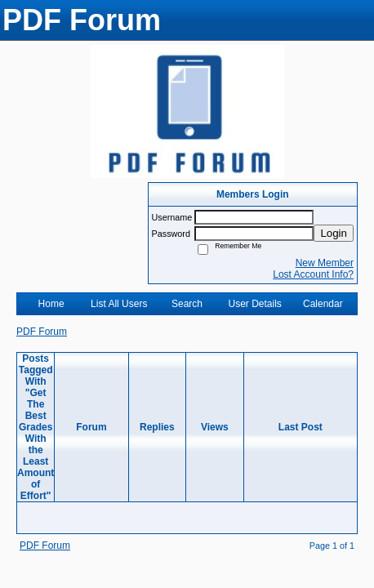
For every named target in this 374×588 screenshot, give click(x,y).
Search (187, 304)
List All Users (119, 304)
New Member (325, 263)
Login (334, 233)
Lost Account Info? (313, 274)
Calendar (323, 304)
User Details (254, 304)
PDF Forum (42, 332)
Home (51, 304)
